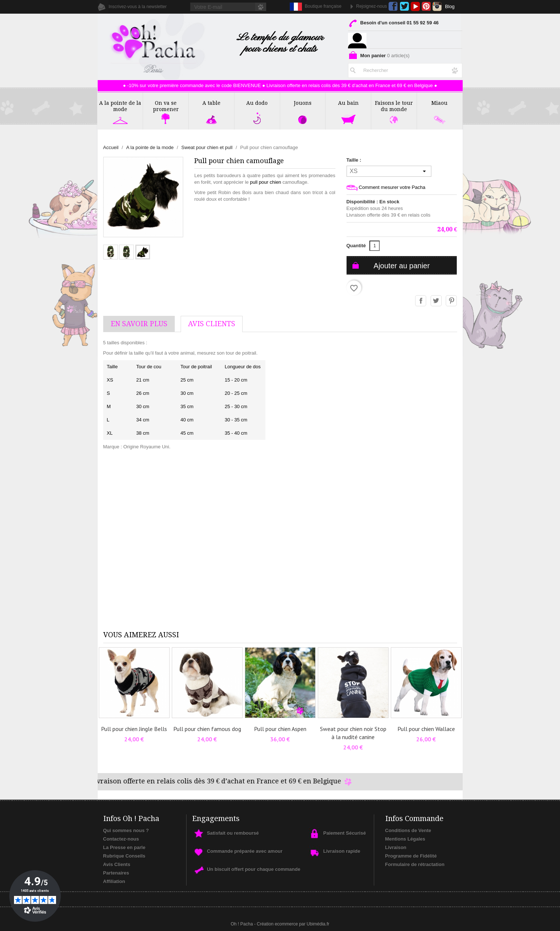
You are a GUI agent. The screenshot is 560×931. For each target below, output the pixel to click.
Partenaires (116, 873)
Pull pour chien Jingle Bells (134, 729)
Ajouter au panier (401, 266)
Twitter (404, 6)
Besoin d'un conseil (393, 24)
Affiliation (114, 881)
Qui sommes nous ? (126, 830)
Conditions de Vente (408, 830)
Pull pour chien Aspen (280, 729)
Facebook (393, 6)
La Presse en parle (124, 847)
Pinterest (426, 6)
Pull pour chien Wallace (426, 729)
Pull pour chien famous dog (207, 729)
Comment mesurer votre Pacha (386, 188)
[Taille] (389, 171)
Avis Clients (117, 864)
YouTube (415, 6)
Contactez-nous (121, 839)
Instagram (437, 6)
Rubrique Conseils (124, 856)
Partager (421, 301)
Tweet (436, 301)
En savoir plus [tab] (139, 324)
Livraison (396, 847)
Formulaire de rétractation (415, 864)
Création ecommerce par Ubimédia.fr (293, 924)
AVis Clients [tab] (212, 324)
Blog (450, 6)
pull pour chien (266, 182)
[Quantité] (375, 246)
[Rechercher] (405, 69)
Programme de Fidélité (411, 856)
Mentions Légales (405, 839)
